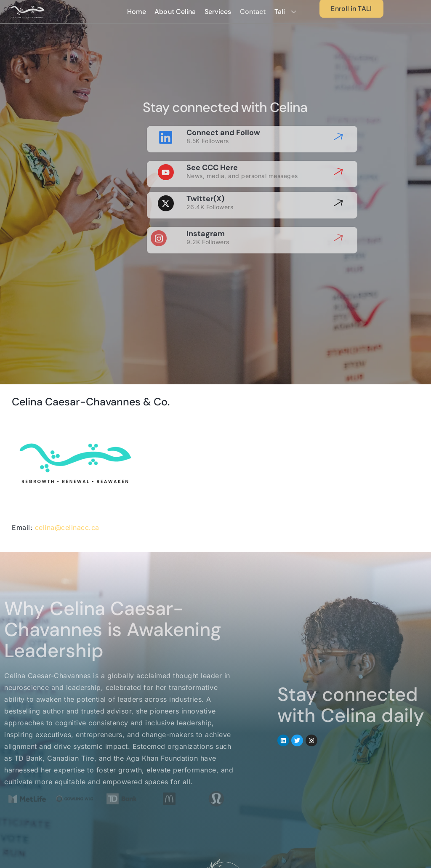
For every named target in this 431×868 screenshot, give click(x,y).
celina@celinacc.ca (67, 527)
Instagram (206, 226)
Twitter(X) (205, 191)
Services (218, 12)
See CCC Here (212, 160)
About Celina (176, 12)
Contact (253, 12)
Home (137, 12)
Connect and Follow (223, 125)
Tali (289, 12)
